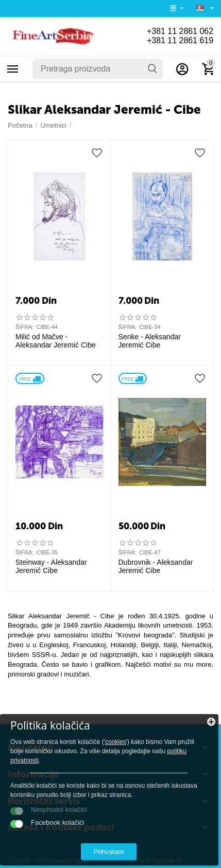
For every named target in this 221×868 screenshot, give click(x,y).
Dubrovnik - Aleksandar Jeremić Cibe (156, 567)
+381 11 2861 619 (180, 40)
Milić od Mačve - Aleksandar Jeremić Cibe (56, 341)
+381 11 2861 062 (180, 31)
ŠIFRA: (25, 327)
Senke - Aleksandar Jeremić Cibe (150, 341)
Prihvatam (109, 852)
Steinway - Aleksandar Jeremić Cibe (51, 567)
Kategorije (13, 69)
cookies (116, 742)
